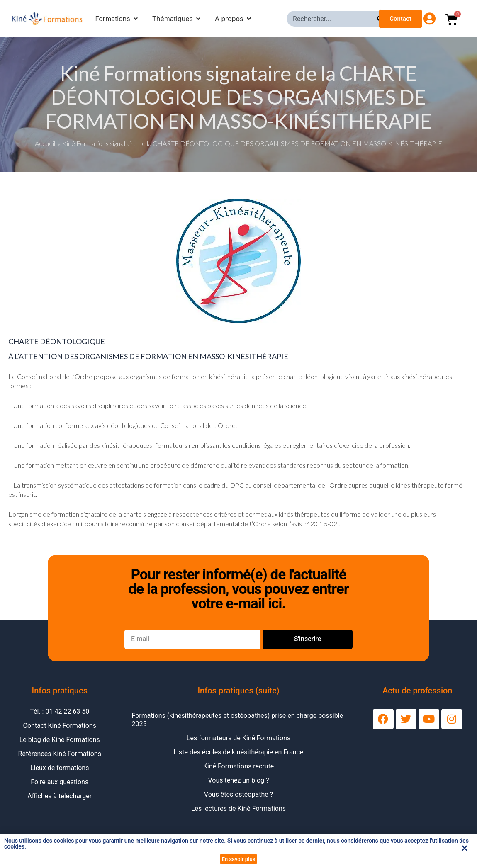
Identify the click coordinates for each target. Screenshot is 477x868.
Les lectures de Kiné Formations (239, 808)
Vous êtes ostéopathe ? (239, 794)
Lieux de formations (60, 768)
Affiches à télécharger (60, 796)
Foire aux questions (60, 782)
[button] (465, 848)
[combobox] (332, 19)
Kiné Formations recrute (239, 766)
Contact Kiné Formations (60, 726)
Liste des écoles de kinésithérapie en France (239, 752)
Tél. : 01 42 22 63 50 (60, 711)
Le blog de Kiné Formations (60, 740)
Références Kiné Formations (60, 754)
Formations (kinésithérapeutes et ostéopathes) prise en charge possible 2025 (238, 720)
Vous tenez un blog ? (238, 780)
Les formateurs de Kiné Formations (239, 738)
